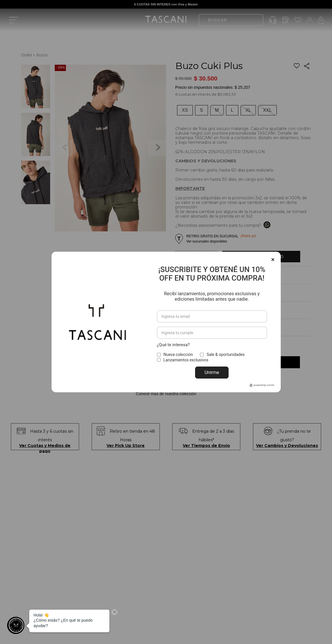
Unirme (212, 370)
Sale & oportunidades (226, 352)
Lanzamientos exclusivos (186, 358)
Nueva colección (178, 352)
